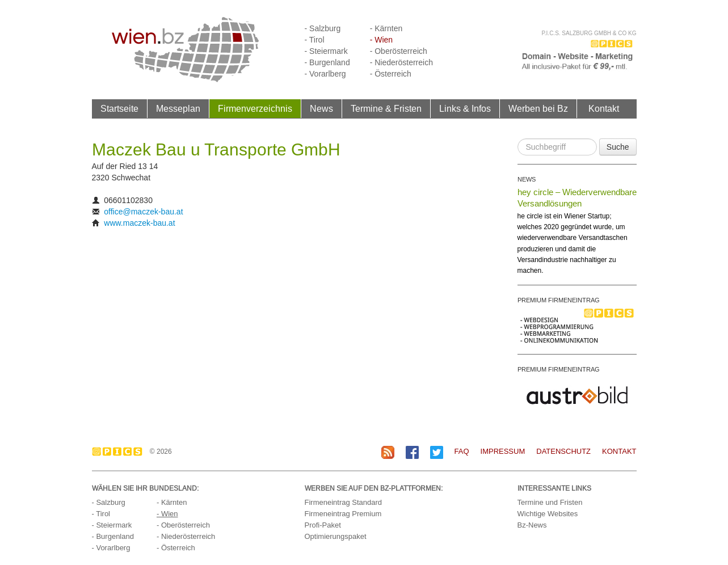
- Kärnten (386, 28)
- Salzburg (323, 28)
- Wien (381, 40)
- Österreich (391, 74)
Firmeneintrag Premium (343, 514)
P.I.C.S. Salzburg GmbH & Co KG (589, 33)
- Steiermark (326, 51)
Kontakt (604, 108)
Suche (618, 147)
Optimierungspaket (336, 536)
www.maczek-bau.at (139, 223)
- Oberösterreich (399, 51)
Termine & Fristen (386, 108)
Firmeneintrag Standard (344, 502)
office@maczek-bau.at (143, 212)
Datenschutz (563, 451)
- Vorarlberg (325, 74)
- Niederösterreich (401, 62)
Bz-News (532, 525)
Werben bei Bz (538, 108)
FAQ (462, 451)
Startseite (119, 108)
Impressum (503, 451)
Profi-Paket (323, 525)
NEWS (527, 179)
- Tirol (315, 40)
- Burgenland (327, 62)
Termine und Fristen (550, 502)
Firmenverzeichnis (255, 108)
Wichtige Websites (548, 514)
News (321, 108)
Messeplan (178, 108)
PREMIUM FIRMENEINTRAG (559, 300)
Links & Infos (465, 108)
